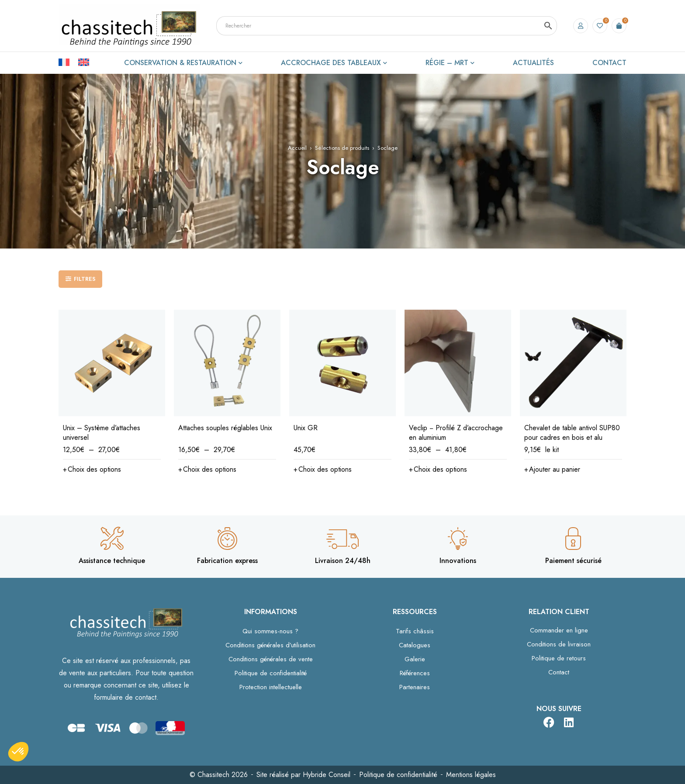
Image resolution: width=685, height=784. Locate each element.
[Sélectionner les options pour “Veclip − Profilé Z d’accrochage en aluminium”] (438, 470)
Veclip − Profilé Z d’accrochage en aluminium (456, 433)
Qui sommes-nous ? (270, 631)
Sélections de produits (342, 148)
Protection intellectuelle (271, 687)
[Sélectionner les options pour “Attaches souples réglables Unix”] (207, 470)
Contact (559, 672)
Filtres (85, 279)
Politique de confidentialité (271, 673)
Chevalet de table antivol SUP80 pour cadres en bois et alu (572, 433)
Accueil (297, 148)
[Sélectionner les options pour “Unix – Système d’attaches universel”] (92, 470)
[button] (552, 470)
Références (415, 673)
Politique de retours (559, 658)
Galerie (415, 659)
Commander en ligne (559, 630)
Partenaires (415, 687)
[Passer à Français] (68, 62)
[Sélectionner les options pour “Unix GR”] (323, 470)
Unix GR (306, 428)
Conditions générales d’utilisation (270, 645)
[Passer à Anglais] (84, 62)
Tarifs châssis (415, 631)
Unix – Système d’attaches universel (102, 433)
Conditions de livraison (559, 644)
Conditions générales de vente (271, 659)
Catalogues (415, 645)
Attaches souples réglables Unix (225, 428)
